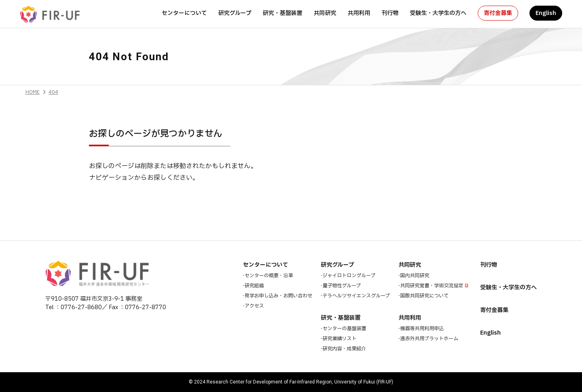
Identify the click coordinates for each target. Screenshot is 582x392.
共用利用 (359, 13)
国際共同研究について (425, 296)
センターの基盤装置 (345, 329)
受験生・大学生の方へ (438, 13)
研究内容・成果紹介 (345, 349)
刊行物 (390, 13)
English (546, 13)
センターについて (184, 13)
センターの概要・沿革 (270, 276)
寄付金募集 (498, 13)
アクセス (255, 306)
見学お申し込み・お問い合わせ (279, 296)
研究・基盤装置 (283, 13)
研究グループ (235, 13)
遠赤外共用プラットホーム (430, 339)
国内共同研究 (415, 276)
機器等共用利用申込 (423, 329)
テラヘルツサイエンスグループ (357, 296)
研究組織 (255, 286)
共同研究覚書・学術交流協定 (432, 286)
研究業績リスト (340, 339)
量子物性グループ (343, 286)
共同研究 (325, 13)
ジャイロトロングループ (350, 276)
